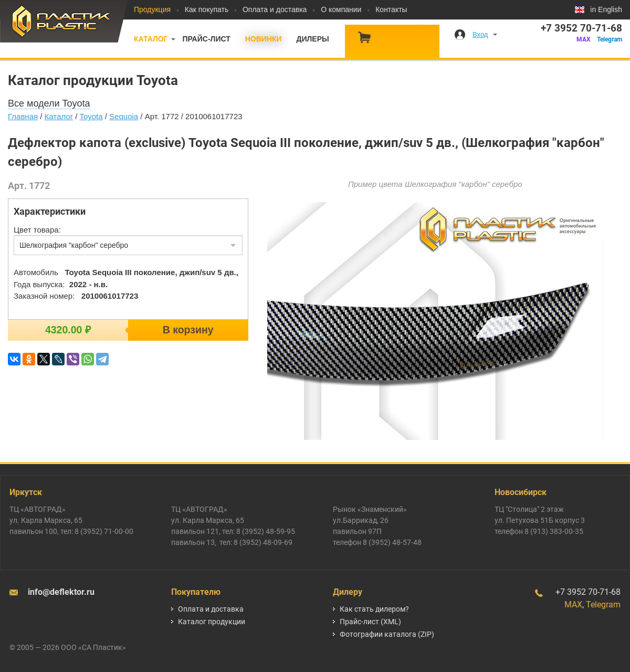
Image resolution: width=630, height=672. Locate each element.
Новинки (264, 39)
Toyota (91, 116)
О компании (341, 9)
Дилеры (312, 39)
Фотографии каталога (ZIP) (387, 634)
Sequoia (124, 116)
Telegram (610, 39)
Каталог (151, 39)
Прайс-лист (206, 39)
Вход (480, 34)
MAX (584, 39)
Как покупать (207, 9)
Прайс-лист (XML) (370, 622)
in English (606, 9)
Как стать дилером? (374, 609)
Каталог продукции (212, 622)
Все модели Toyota (49, 103)
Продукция (152, 9)
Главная (23, 116)
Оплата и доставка (275, 9)
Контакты (391, 9)
